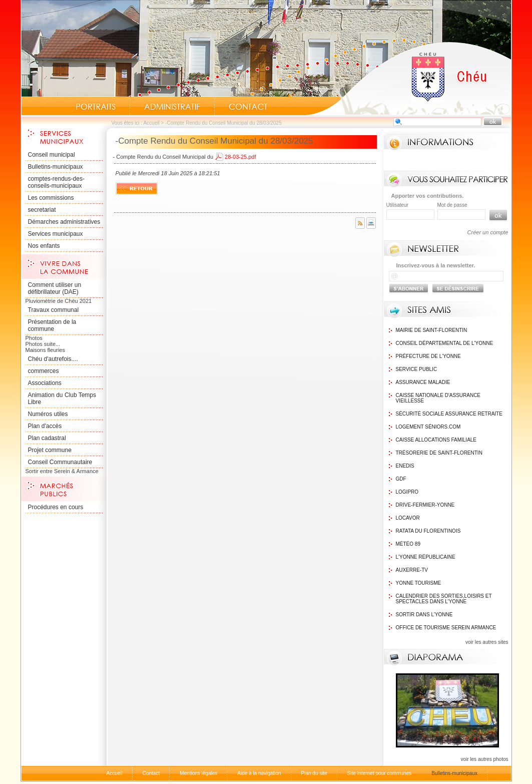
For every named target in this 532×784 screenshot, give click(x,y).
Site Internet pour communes (379, 773)
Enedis (405, 466)
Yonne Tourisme (419, 583)
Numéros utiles (48, 414)
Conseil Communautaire (60, 462)
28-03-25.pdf (240, 157)
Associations (45, 383)
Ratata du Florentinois (428, 531)
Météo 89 (408, 544)
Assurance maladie (423, 382)
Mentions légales (198, 773)
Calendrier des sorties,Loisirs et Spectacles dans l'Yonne (444, 599)
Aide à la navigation (259, 773)
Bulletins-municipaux (56, 167)
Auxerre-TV (412, 570)
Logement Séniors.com (428, 427)
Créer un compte (488, 232)
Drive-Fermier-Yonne (425, 505)
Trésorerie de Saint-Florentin (439, 453)
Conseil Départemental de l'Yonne (445, 343)
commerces (44, 371)
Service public (417, 369)
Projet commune (50, 450)
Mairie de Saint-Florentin (432, 330)
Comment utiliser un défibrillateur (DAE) (55, 288)
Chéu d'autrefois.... (53, 359)
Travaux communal (54, 310)
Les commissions (51, 198)
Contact (248, 107)
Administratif (172, 107)
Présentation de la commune (52, 325)
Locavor (408, 518)
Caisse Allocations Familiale (436, 440)
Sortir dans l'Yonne (424, 615)
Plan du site (314, 773)
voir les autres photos (484, 759)
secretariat (42, 210)
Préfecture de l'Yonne (428, 356)
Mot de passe (452, 205)
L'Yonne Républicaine (426, 557)
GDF (401, 479)
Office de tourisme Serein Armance (446, 628)
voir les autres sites (487, 642)
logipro (407, 492)
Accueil (408, 78)
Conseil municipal (52, 155)
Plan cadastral (47, 438)
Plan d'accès (45, 426)
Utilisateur (397, 205)
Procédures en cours (56, 507)
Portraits (96, 107)
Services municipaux (56, 234)
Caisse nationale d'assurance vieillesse (438, 398)
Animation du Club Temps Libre (62, 399)
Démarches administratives (64, 222)
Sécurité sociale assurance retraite (449, 414)
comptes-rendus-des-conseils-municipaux (56, 182)
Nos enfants (44, 246)
